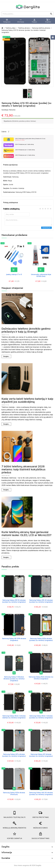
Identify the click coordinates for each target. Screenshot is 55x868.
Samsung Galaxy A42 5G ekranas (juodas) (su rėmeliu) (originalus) (41, 793)
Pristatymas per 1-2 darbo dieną (25, 150)
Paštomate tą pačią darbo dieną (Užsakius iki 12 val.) (33, 139)
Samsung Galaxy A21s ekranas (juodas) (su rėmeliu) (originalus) (14, 755)
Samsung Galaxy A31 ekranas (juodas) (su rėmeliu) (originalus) (41, 755)
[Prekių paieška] (27, 14)
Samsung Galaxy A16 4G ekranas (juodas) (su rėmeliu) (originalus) (41, 601)
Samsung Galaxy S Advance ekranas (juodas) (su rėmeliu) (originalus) (14, 679)
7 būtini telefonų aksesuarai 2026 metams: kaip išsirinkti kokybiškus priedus (23, 469)
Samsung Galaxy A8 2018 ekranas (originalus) (14, 639)
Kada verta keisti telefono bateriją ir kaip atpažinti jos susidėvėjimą (27, 400)
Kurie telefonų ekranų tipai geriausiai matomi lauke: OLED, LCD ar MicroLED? (26, 534)
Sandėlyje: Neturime (8, 110)
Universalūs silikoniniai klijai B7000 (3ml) (41, 275)
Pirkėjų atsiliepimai (11, 202)
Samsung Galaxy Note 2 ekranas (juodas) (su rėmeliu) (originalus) (41, 717)
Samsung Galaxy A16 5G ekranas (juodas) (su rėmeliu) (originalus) (14, 601)
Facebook (9, 132)
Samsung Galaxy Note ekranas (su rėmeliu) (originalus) (41, 678)
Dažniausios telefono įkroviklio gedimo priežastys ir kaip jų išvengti (26, 330)
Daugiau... (6, 356)
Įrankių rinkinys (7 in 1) (14, 274)
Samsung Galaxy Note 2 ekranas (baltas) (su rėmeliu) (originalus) (14, 717)
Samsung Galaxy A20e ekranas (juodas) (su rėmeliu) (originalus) (41, 639)
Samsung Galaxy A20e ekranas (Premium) (14, 793)
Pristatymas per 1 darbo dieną (24, 144)
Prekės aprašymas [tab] (10, 165)
